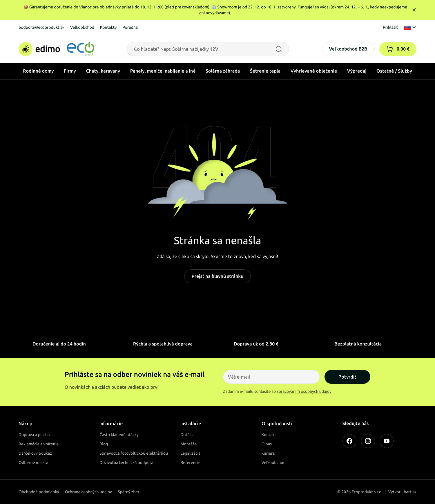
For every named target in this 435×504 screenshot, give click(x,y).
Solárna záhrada (223, 71)
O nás (267, 444)
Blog (104, 444)
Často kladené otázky (119, 435)
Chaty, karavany (103, 71)
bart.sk (410, 492)
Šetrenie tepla (265, 71)
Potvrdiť (347, 377)
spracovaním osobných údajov (304, 391)
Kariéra (268, 453)
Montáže (188, 444)
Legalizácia (190, 453)
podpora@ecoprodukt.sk (41, 27)
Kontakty (108, 27)
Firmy (70, 71)
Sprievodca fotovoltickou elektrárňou (134, 453)
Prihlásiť (390, 27)
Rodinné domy (38, 71)
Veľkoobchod (82, 27)
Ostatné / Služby (394, 71)
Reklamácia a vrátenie (39, 444)
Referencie (190, 462)
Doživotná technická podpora (126, 462)
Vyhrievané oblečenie (314, 71)
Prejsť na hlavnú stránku (217, 276)
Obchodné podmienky (39, 492)
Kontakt (269, 435)
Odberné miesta (33, 462)
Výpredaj (357, 71)
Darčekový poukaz (35, 453)
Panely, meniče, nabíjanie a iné (163, 71)
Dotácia (187, 435)
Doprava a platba (34, 435)
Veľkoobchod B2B (348, 49)
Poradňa (130, 27)
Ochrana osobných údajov (88, 492)
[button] (390, 49)
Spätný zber (129, 492)
